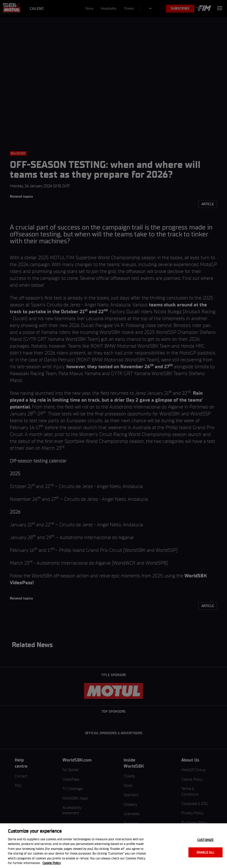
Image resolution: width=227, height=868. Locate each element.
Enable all (205, 852)
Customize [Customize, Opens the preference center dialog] (205, 840)
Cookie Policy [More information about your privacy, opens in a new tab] (52, 863)
